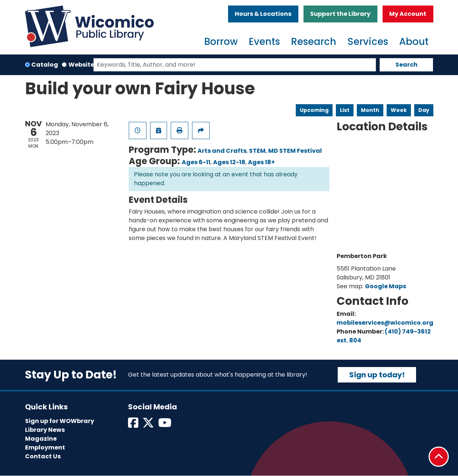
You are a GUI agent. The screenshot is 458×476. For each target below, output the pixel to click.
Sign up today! (377, 375)
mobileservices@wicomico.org (385, 323)
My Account (408, 14)
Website (81, 65)
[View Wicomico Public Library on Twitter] (149, 425)
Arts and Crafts (222, 151)
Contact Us (43, 456)
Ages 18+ (261, 162)
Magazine (41, 439)
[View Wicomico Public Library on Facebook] (134, 425)
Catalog (45, 65)
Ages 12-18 (229, 162)
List (345, 110)
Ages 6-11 (196, 162)
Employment (45, 447)
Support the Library (340, 14)
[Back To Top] (439, 457)
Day (424, 110)
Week (399, 110)
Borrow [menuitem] (221, 42)
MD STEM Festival (295, 151)
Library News (45, 430)
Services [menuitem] (368, 42)
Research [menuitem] (314, 42)
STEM (257, 151)
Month (370, 110)
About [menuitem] (414, 42)
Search (406, 65)
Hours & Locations (263, 14)
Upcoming (314, 110)
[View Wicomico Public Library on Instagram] (165, 425)
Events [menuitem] (264, 42)
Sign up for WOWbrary (60, 421)
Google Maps (386, 286)
